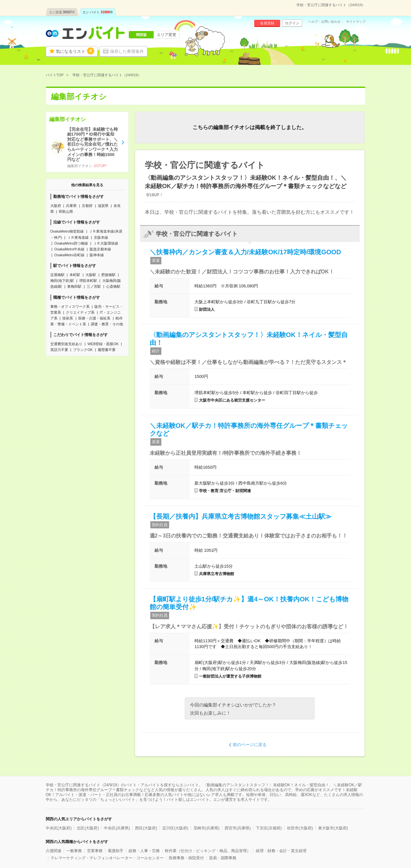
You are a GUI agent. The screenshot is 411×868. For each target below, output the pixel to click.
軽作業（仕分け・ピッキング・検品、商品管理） (208, 851)
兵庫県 (71, 206)
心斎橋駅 (113, 286)
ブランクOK (83, 350)
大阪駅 (91, 275)
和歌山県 (66, 211)
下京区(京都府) (269, 828)
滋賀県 (103, 206)
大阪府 (56, 206)
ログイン (292, 23)
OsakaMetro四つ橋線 (71, 243)
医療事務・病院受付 (186, 858)
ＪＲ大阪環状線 (106, 243)
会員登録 (267, 23)
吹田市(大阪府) (300, 828)
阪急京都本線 (100, 249)
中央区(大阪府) (59, 828)
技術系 (68, 318)
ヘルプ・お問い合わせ (324, 22)
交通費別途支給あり (66, 344)
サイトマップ (356, 22)
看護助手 (116, 851)
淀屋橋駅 (57, 275)
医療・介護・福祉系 (94, 318)
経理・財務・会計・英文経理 (281, 851)
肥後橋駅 (108, 275)
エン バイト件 (98, 12)
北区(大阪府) (88, 828)
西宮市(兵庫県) (238, 828)
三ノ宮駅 (94, 286)
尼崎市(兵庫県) (206, 828)
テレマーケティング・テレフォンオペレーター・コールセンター (107, 858)
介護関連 (54, 851)
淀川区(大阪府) (175, 828)
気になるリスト (75, 51)
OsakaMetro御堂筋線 (67, 231)
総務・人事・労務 (144, 851)
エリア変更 (167, 35)
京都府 (87, 206)
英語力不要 (59, 350)
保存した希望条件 (127, 51)
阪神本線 (97, 255)
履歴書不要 (107, 350)
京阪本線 (101, 237)
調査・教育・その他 (107, 324)
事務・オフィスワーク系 (70, 307)
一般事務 (74, 851)
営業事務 (95, 851)
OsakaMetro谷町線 (69, 255)
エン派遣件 (62, 12)
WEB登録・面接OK (103, 344)
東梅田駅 (74, 286)
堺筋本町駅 (88, 281)
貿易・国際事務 (223, 858)
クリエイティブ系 (80, 312)
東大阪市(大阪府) (333, 828)
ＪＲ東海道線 (78, 237)
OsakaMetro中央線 (69, 249)
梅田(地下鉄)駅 (62, 281)
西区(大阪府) (146, 828)
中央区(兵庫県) (117, 828)
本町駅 (75, 275)
